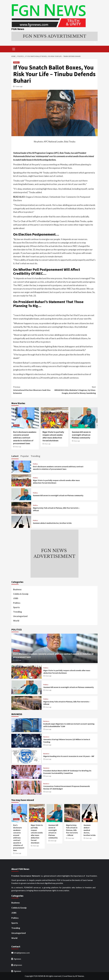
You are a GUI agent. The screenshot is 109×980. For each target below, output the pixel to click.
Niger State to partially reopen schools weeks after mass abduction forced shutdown (53, 436)
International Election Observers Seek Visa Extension (34, 390)
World (16, 621)
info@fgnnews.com (22, 953)
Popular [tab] (25, 456)
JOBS (16, 598)
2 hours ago (18, 447)
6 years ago (48, 729)
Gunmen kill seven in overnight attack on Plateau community (81, 435)
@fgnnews (18, 965)
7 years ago (19, 86)
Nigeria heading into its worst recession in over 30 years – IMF (69, 756)
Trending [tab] (35, 456)
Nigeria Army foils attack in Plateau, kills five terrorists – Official (72, 830)
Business (17, 589)
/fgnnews (17, 959)
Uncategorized (20, 616)
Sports (16, 607)
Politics (16, 62)
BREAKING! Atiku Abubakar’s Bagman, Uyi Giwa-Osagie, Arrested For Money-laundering (75, 390)
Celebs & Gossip (21, 594)
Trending (17, 612)
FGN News (18, 29)
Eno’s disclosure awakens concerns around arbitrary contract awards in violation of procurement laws (25, 438)
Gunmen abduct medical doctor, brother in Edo (52, 523)
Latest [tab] (15, 456)
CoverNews (67, 976)
